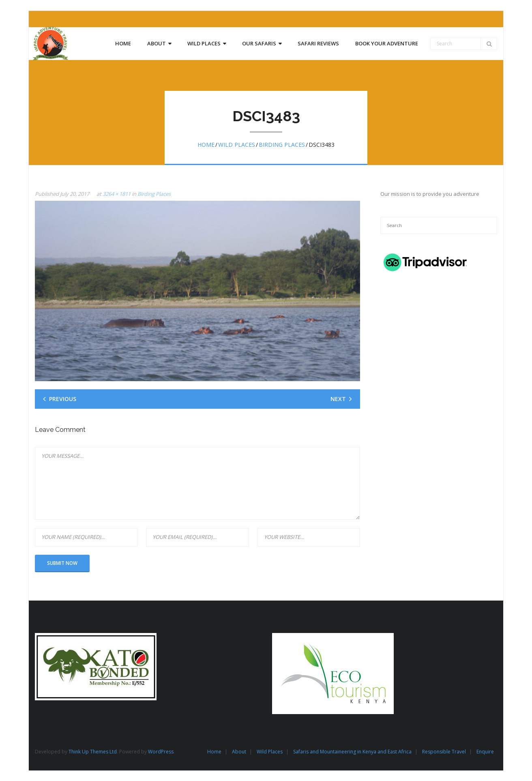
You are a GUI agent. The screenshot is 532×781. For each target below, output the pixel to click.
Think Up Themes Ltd (93, 752)
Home (206, 145)
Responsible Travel (444, 752)
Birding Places (282, 145)
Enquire (485, 752)
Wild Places (237, 145)
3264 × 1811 (117, 194)
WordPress (161, 752)
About (239, 752)
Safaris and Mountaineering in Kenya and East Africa (352, 752)
